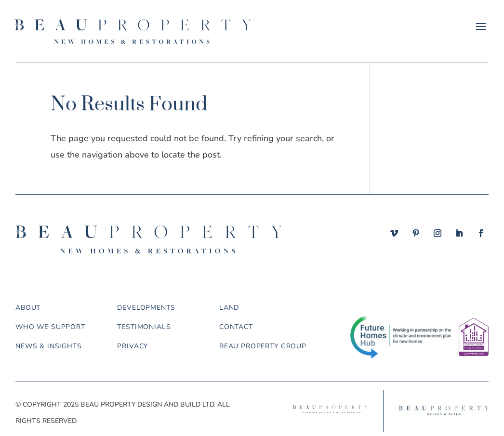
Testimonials (144, 327)
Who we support (50, 327)
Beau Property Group (263, 346)
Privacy (133, 346)
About (28, 308)
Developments (146, 308)
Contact (236, 327)
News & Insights (49, 346)
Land (229, 308)
